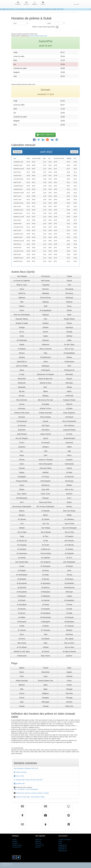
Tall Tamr (45, 289)
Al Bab (22, 626)
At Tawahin (69, 536)
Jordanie (69, 676)
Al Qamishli (22, 588)
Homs (69, 455)
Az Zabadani (69, 519)
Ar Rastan (69, 566)
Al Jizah (69, 434)
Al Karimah (22, 426)
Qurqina (22, 357)
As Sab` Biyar (69, 345)
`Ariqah (69, 276)
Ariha (69, 570)
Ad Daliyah (45, 639)
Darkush (69, 494)
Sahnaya (45, 340)
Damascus (45, 485)
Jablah (69, 447)
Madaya (45, 396)
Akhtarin (69, 630)
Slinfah (69, 310)
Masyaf (69, 379)
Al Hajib (69, 613)
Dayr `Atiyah (22, 494)
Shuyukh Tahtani (22, 319)
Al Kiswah (22, 600)
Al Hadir (69, 472)
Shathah (45, 323)
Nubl (69, 366)
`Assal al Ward (45, 553)
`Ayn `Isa (45, 524)
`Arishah (45, 647)
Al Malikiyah (45, 596)
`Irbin (45, 451)
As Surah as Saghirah (22, 281)
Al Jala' (22, 374)
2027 (37, 768)
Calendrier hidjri (19, 784)
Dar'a (69, 498)
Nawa (22, 370)
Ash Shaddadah (69, 562)
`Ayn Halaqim (22, 276)
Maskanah (22, 383)
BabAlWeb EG (63, 847)
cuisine (69, 827)
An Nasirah (45, 600)
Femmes (45, 827)
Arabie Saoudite (22, 681)
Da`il (22, 502)
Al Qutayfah (22, 579)
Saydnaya (69, 327)
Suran (69, 306)
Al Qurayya (69, 579)
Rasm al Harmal (45, 349)
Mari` (45, 387)
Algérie (22, 668)
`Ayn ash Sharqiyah (69, 528)
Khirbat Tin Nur (45, 408)
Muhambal (22, 379)
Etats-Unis (69, 706)
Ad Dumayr (69, 481)
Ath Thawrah (69, 541)
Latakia (69, 596)
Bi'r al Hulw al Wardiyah (46, 507)
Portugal (69, 698)
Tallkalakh (45, 293)
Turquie (22, 706)
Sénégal (69, 689)
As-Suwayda (22, 545)
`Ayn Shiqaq (45, 528)
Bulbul (69, 502)
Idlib (69, 451)
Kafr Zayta (45, 426)
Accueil (14, 840)
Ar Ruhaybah (45, 566)
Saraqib (69, 332)
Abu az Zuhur (69, 643)
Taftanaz (69, 302)
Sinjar (69, 315)
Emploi (60, 841)
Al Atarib (45, 626)
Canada (45, 706)
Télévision (69, 810)
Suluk (22, 336)
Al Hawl (69, 605)
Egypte (69, 672)
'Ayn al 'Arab (69, 532)
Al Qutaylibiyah (69, 353)
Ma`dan (22, 396)
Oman (69, 681)
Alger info (38, 847)
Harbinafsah (69, 464)
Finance (22, 827)
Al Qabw (69, 408)
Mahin (69, 391)
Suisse (22, 698)
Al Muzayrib (45, 370)
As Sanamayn (22, 553)
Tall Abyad (69, 298)
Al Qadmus (45, 588)
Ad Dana (22, 639)
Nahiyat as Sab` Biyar (22, 651)
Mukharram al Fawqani (45, 374)
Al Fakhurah (69, 477)
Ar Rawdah (45, 511)
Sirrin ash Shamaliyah (22, 315)
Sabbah (22, 528)
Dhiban (22, 489)
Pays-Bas (69, 693)
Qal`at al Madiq (22, 366)
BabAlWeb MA (63, 845)
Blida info (38, 841)
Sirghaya (45, 315)
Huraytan (69, 460)
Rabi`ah (69, 404)
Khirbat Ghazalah (45, 413)
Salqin (45, 336)
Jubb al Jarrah (45, 434)
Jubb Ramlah (22, 434)
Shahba (45, 327)
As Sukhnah (69, 545)
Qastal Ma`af (22, 362)
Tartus (22, 289)
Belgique (45, 693)
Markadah (22, 387)
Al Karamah (45, 276)
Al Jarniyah (45, 443)
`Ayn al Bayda (45, 532)
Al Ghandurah (22, 421)
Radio (22, 819)
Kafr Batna (45, 430)
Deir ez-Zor (69, 489)
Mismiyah (69, 592)
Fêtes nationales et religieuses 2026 (24, 768)
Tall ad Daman (45, 298)
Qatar (45, 685)
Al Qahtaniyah (45, 357)
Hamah (69, 468)
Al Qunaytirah (22, 583)
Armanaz (45, 570)
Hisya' (22, 455)
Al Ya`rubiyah (22, 647)
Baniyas (22, 515)
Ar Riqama (22, 349)
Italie (22, 702)
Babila (69, 515)
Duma (22, 485)
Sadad (22, 345)
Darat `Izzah (45, 494)
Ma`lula (22, 391)
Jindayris (45, 447)
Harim (22, 464)
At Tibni (45, 536)
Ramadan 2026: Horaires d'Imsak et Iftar (26, 780)
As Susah (45, 545)
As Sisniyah (22, 549)
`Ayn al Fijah (22, 532)
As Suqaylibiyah (45, 310)
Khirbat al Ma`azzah (22, 413)
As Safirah (22, 558)
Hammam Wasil (45, 468)
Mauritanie (45, 672)
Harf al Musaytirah (45, 464)
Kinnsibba (45, 404)
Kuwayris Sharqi (69, 400)
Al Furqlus (45, 477)
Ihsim (22, 634)
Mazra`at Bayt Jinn (45, 379)
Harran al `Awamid (46, 460)
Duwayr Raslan (22, 481)
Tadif (45, 306)
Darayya (45, 498)
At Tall (46, 541)
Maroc (22, 672)
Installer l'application (45, 135)
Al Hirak (69, 609)
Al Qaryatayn (45, 583)
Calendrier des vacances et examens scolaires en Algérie (32, 793)
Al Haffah (22, 617)
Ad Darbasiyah (22, 498)
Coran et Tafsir (19, 776)
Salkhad (69, 336)
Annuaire (15, 843)
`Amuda (69, 575)
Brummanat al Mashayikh (22, 507)
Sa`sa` (22, 332)
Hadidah (45, 472)
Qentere (69, 656)
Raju (45, 353)
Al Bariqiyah (45, 622)
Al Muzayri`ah (69, 370)
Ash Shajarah (45, 562)
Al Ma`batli (69, 396)
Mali (22, 689)
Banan (45, 515)
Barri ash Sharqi (69, 511)
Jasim (45, 362)
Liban (45, 676)
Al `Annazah (45, 630)
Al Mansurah (22, 656)
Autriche (69, 702)
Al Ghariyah (69, 617)
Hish (45, 455)
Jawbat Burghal (69, 438)
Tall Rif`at (22, 293)
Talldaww (22, 298)
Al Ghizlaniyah (45, 617)
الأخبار (45, 810)
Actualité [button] (18, 3)
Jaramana (69, 443)
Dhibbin (69, 485)
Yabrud (69, 281)
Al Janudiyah (22, 605)
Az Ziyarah (22, 519)
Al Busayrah (22, 622)
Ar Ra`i (22, 443)
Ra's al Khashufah (69, 421)
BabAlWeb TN (62, 849)
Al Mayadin (22, 596)
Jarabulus (22, 447)
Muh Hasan (45, 281)
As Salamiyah (22, 340)
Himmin (22, 460)
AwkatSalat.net (63, 851)
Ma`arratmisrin (22, 400)
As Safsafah (69, 553)
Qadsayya (45, 366)
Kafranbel (22, 430)
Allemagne (45, 702)
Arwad (22, 566)
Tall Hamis (69, 293)
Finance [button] (26, 3)
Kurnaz (22, 404)
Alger (15, 789)
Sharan (69, 323)
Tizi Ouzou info (40, 845)
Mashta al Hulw (45, 383)
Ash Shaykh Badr (22, 562)
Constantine (21, 789)
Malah (45, 391)
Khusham (22, 408)
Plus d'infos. (60, 9)
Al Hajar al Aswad (69, 651)
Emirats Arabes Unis (45, 681)
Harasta (22, 468)
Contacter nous (17, 847)
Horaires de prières (20, 772)
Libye (69, 668)
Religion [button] (35, 3)
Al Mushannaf (69, 588)
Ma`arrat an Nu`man (45, 400)
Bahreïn (22, 685)
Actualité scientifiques (65, 840)
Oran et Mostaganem (32, 789)
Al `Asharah (69, 626)
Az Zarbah (45, 519)
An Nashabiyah (22, 575)
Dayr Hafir (45, 489)
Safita (69, 340)
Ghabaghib (22, 477)
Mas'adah (69, 383)
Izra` (22, 451)
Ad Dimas (69, 634)
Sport (69, 819)
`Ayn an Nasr (69, 647)
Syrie (22, 676)
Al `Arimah (22, 630)
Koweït (69, 685)
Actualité (22, 810)
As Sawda (69, 549)
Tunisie (45, 668)
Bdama (22, 511)
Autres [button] (43, 3)
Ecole (60, 843)
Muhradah (69, 374)
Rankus (22, 353)
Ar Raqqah (22, 570)
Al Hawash (22, 609)
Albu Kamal (22, 643)
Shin (45, 319)
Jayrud (45, 438)
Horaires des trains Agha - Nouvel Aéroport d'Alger (30, 797)
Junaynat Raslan (69, 430)
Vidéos (46, 819)
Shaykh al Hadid (22, 323)
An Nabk (45, 575)
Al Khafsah (69, 417)
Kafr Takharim (69, 426)
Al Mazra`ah (45, 549)
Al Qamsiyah (69, 362)
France (22, 693)
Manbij (69, 387)
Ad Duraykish (45, 481)
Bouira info (38, 843)
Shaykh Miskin (69, 319)
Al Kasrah (45, 651)
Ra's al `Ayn (69, 349)
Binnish (69, 507)
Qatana (69, 357)
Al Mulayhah (45, 592)
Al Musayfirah (22, 592)
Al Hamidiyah (45, 613)
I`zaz (22, 524)
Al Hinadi (45, 605)
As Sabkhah (45, 558)
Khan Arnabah (45, 417)
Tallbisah (45, 302)
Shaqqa (22, 327)
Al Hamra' (22, 613)
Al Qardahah (69, 583)
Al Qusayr (45, 579)
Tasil (69, 285)
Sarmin (45, 332)
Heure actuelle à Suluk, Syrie (39, 36)
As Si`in (69, 558)
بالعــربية (76, 4)
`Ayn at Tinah (69, 524)
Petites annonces (17, 845)
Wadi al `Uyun (22, 285)
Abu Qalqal (69, 639)
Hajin (45, 643)
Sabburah (45, 345)
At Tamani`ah (22, 541)
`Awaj (22, 536)
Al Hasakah (45, 609)
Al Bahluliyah (69, 622)
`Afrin (45, 634)
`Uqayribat (45, 285)
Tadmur (22, 306)
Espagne (45, 698)
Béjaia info (38, 840)
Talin (22, 302)
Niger (45, 689)
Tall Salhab (69, 289)
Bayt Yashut (45, 656)
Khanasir (22, 417)
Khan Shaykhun (69, 413)
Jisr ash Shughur (22, 438)
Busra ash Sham (45, 502)
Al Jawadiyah (69, 600)
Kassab (45, 421)
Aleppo (22, 472)
